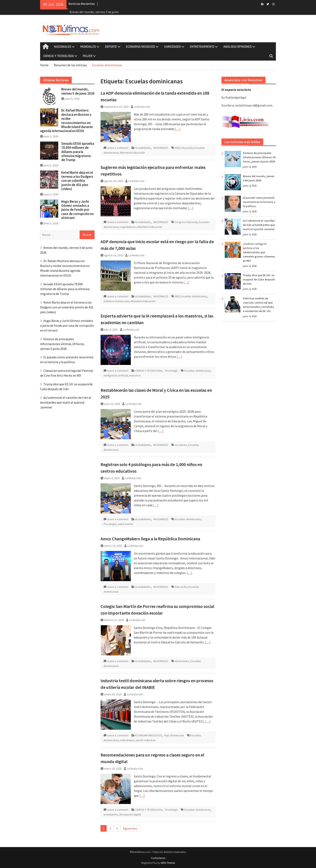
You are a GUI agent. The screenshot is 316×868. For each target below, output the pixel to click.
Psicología (110, 524)
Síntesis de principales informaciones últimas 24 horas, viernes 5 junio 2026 (62, 344)
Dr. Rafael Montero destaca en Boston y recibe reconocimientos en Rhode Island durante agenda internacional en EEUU (67, 121)
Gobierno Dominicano (116, 301)
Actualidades (143, 148)
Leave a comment (118, 148)
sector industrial (146, 740)
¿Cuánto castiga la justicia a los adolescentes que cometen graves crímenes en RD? (259, 252)
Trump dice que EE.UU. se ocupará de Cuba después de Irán (259, 279)
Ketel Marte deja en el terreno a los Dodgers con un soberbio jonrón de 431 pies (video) (77, 181)
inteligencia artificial (116, 375)
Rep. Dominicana (174, 735)
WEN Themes (168, 863)
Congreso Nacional (186, 222)
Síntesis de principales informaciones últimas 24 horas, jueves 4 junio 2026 (259, 157)
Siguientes (130, 828)
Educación (187, 148)
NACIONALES (63, 47)
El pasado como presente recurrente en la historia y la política (259, 202)
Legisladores (128, 227)
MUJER (88, 56)
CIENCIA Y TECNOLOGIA (58, 56)
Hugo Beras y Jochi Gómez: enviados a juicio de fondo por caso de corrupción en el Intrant (77, 210)
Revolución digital (130, 814)
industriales (127, 740)
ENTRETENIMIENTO (202, 47)
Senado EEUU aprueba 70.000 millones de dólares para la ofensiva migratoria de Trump (78, 152)
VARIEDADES (172, 47)
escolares (181, 445)
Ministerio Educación (133, 153)
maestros (135, 375)
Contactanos (158, 858)
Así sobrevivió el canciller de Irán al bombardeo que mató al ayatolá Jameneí (259, 225)
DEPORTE (111, 47)
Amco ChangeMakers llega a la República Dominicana (150, 539)
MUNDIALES (88, 47)
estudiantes (111, 814)
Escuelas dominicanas (194, 296)
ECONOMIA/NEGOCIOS (140, 47)
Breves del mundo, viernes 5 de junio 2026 (78, 91)
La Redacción (142, 107)
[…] (178, 129)
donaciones (182, 661)
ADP (177, 148)
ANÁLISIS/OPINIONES (238, 47)
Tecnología (171, 371)
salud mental (125, 524)
